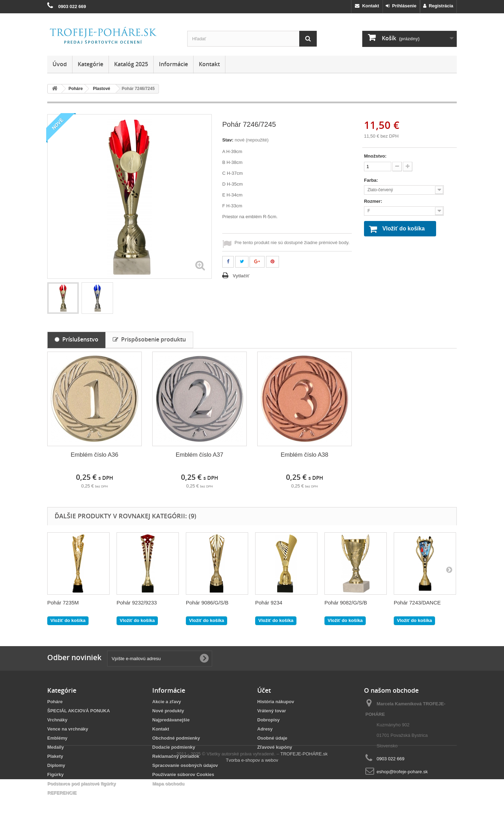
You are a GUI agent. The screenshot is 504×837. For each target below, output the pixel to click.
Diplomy (56, 765)
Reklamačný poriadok (176, 756)
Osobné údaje (272, 738)
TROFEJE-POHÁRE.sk (304, 812)
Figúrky (55, 774)
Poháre (55, 702)
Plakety (55, 756)
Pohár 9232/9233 (137, 603)
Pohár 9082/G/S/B (346, 603)
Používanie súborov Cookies (183, 774)
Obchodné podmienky (176, 738)
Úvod (60, 64)
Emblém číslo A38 (304, 455)
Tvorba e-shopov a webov (252, 818)
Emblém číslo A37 (199, 455)
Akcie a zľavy (167, 702)
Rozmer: (374, 201)
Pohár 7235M (63, 603)
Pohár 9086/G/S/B (207, 603)
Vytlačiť (241, 276)
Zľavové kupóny (275, 747)
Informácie (173, 64)
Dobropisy (268, 720)
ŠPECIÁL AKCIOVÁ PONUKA (79, 711)
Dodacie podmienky (174, 747)
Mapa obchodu (168, 784)
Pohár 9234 (269, 603)
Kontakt (367, 6)
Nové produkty (168, 711)
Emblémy (57, 738)
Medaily (56, 747)
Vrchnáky (57, 720)
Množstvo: (375, 156)
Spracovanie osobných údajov (185, 765)
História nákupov (276, 702)
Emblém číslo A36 (94, 455)
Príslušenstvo (76, 339)
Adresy (265, 729)
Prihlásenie (401, 6)
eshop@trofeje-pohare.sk (402, 772)
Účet (264, 690)
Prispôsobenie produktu (149, 339)
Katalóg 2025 (131, 64)
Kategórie (90, 64)
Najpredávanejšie (171, 720)
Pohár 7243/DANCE (417, 603)
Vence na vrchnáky (68, 729)
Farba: (372, 180)
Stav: (228, 140)
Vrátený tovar (272, 711)
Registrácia (438, 6)
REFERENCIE (62, 793)
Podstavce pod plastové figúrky (82, 784)
